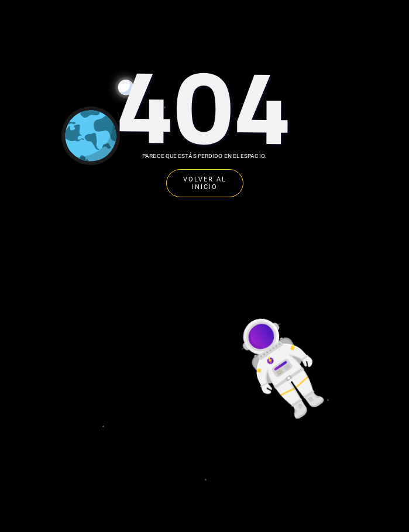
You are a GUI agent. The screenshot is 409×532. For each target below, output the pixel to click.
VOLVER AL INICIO (205, 183)
